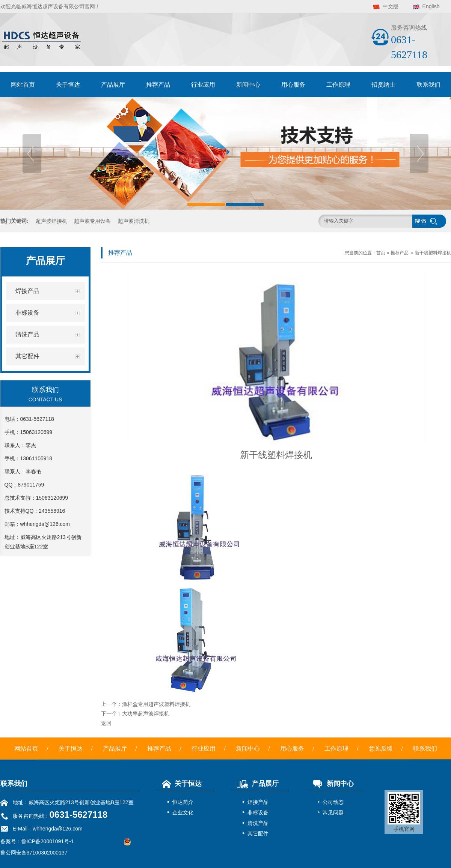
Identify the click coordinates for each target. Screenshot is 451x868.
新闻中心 (248, 85)
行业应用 (203, 85)
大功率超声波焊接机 (146, 713)
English (431, 6)
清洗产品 (258, 823)
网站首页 (23, 85)
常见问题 (333, 812)
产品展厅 (113, 85)
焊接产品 (258, 802)
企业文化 (183, 812)
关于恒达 (68, 85)
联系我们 (428, 85)
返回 (106, 723)
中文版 (391, 6)
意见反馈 (381, 749)
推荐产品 (158, 85)
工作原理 (338, 85)
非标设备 (258, 812)
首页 (381, 253)
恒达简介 (183, 802)
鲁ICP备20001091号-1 (48, 841)
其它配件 (258, 833)
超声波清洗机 (134, 221)
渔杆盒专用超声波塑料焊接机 (156, 704)
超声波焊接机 (51, 221)
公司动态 (333, 802)
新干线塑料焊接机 (433, 253)
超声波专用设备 (92, 221)
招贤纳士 (383, 85)
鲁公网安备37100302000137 (34, 853)
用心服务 (293, 85)
